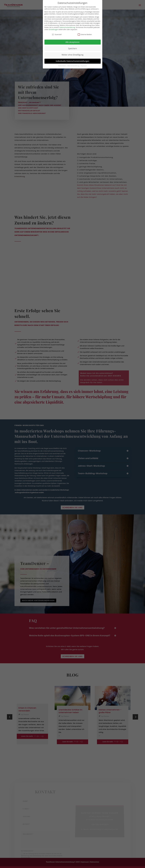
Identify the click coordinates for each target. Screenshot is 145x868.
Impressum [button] (84, 66)
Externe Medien (85, 34)
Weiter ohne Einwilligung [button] (72, 55)
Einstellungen (53, 30)
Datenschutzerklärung (67, 27)
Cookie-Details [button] (62, 66)
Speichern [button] (72, 48)
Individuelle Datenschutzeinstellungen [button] (73, 61)
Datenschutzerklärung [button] (73, 66)
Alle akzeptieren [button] (72, 42)
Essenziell (57, 34)
